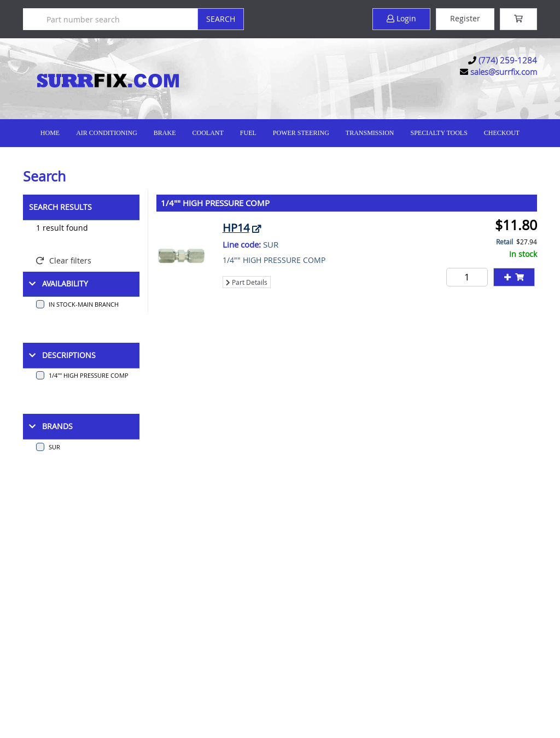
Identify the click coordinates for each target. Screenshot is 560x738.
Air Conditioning (107, 133)
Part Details (247, 282)
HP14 (236, 228)
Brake (165, 133)
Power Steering (301, 133)
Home (50, 133)
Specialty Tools (439, 133)
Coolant (208, 133)
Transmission (370, 133)
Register (465, 18)
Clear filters (64, 260)
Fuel (248, 133)
